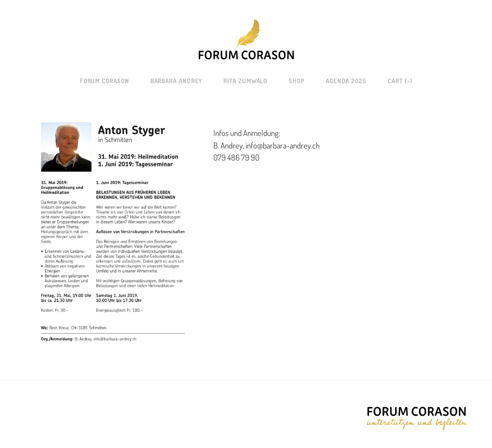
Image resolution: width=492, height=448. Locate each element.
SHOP (297, 81)
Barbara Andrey (177, 81)
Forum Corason (105, 81)
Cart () (400, 81)
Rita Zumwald (246, 81)
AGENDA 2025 (346, 81)
